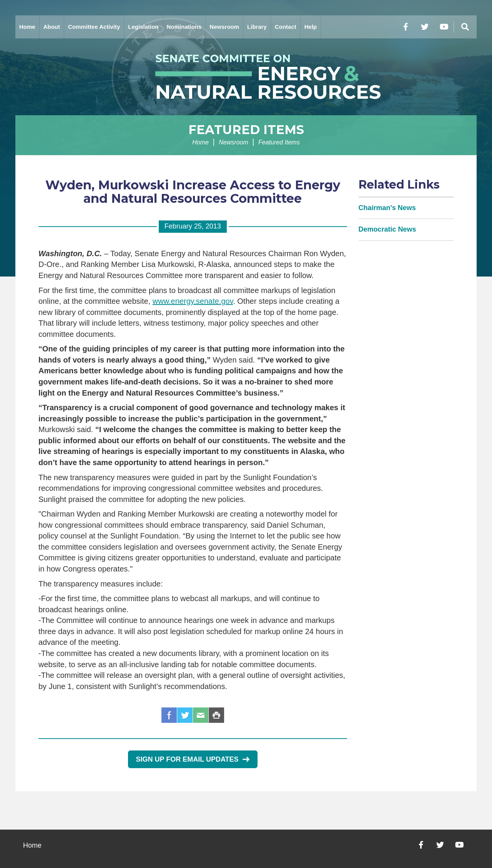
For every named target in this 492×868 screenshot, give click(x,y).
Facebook (169, 715)
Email (201, 715)
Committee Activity (94, 27)
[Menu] (465, 27)
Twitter (185, 715)
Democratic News (387, 229)
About (52, 27)
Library (257, 27)
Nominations (184, 27)
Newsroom (224, 27)
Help (311, 27)
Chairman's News (387, 208)
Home (27, 27)
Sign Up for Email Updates (193, 759)
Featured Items (246, 130)
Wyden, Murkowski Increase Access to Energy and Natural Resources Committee (193, 192)
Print (216, 715)
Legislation (143, 27)
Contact (286, 27)
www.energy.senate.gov (193, 301)
